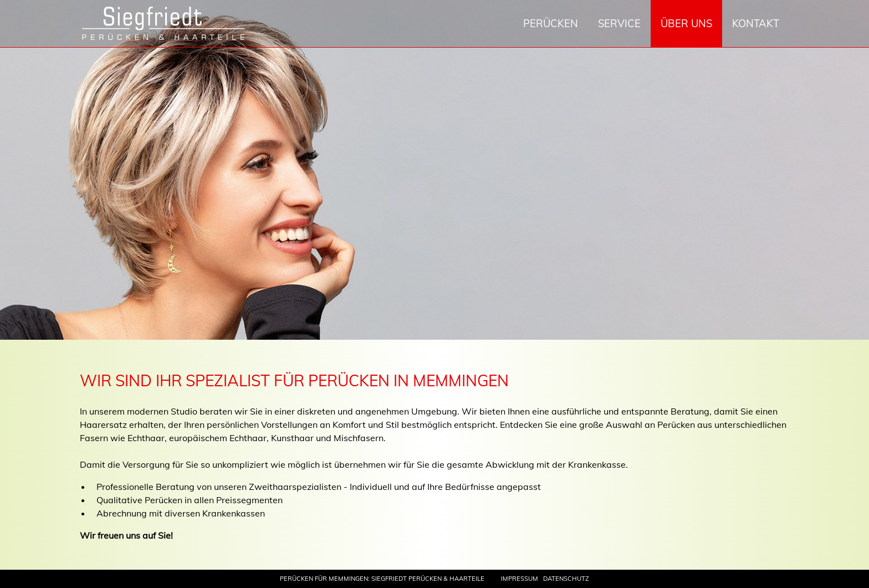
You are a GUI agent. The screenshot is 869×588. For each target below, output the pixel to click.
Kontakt (756, 24)
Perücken (551, 24)
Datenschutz (566, 579)
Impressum (520, 579)
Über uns (686, 24)
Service (619, 24)
